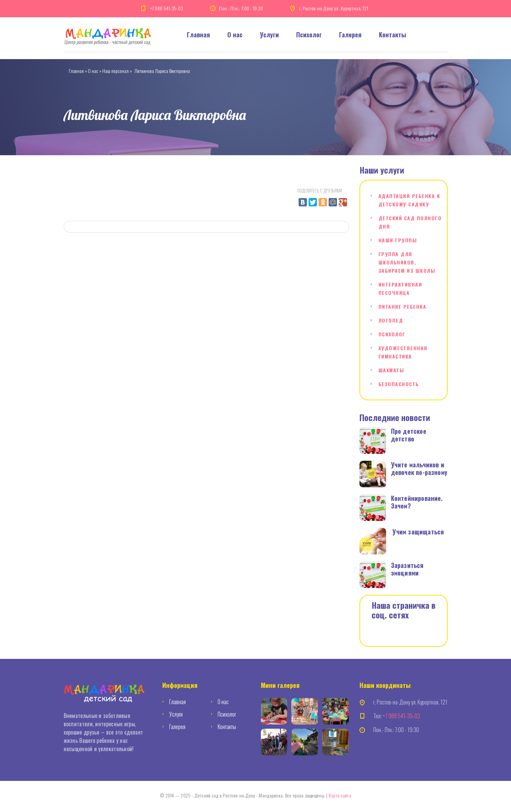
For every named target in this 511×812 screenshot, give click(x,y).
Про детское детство (409, 435)
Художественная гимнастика (403, 352)
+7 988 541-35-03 (167, 8)
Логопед (391, 320)
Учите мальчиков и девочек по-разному (419, 468)
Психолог (309, 35)
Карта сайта (340, 795)
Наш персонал (116, 71)
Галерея (350, 35)
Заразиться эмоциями (407, 569)
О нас (235, 35)
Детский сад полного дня (410, 222)
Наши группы (398, 240)
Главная (198, 35)
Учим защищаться (418, 532)
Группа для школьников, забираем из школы (407, 262)
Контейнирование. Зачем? (417, 502)
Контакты (393, 35)
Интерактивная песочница (400, 288)
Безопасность (399, 384)
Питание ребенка (403, 306)
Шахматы (391, 370)
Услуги (269, 35)
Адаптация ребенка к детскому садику (409, 200)
